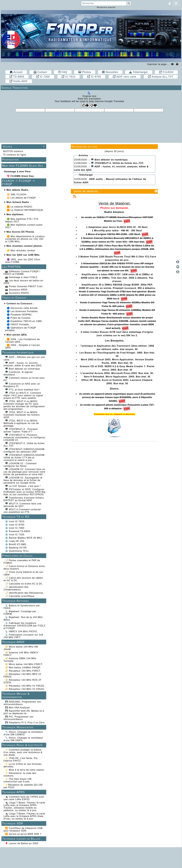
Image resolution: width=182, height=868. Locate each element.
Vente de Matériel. (87, 191)
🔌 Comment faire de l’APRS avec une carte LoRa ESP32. (24, 798)
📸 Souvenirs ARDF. (17, 290)
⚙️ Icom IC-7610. (15, 521)
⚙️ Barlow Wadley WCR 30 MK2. (24, 538)
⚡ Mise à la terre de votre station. (25, 770)
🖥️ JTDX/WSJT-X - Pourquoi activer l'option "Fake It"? (21, 430)
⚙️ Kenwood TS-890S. (18, 531)
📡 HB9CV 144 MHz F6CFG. (21, 631)
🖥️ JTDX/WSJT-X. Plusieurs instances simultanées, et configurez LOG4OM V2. (24, 437)
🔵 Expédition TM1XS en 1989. (25, 321)
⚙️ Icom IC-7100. (15, 535)
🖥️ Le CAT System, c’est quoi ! (23, 486)
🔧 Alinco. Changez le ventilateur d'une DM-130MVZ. (23, 733)
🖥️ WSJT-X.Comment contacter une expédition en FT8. (22, 511)
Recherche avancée (106, 7)
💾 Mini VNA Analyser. (18, 708)
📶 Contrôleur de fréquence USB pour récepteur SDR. (23, 829)
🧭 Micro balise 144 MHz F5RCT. (24, 664)
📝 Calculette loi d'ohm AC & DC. (24, 584)
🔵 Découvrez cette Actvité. (23, 308)
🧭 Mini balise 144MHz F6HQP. (23, 668)
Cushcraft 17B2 (116, 292)
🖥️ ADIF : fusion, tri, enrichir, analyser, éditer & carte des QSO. (23, 364)
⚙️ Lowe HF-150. (15, 541)
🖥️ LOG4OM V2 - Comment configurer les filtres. (20, 465)
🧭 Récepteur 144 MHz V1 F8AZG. (25, 686)
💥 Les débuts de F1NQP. (22, 198)
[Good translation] (85, 105)
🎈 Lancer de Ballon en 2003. (22, 843)
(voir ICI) (121, 242)
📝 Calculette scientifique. (20, 596)
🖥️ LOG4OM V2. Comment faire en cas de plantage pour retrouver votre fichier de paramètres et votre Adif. (24, 472)
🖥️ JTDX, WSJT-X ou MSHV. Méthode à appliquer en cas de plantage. (21, 423)
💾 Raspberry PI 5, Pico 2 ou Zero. (25, 723)
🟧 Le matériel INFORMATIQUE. (25, 210)
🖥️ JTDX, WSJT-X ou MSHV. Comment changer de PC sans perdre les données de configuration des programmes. (24, 405)
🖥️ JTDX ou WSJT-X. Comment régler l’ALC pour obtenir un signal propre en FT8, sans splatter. (23, 395)
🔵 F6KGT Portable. (18, 324)
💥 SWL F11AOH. (17, 194)
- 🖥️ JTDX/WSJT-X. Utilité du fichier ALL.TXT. (117, 163)
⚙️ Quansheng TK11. (17, 551)
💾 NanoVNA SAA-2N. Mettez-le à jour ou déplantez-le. (24, 712)
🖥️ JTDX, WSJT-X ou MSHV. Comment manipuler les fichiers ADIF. (22, 415)
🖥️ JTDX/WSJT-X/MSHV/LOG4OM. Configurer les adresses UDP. (24, 450)
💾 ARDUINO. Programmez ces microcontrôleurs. (22, 703)
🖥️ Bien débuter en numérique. (23, 369)
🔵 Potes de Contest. (19, 318)
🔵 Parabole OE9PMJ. (20, 315)
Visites (24, 147)
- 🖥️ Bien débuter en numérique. (109, 160)
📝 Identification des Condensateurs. (16, 588)
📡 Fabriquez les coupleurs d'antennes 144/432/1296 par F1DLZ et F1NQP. (24, 626)
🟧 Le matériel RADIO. (20, 207)
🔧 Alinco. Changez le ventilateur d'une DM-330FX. (23, 739)
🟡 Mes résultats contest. (21, 250)
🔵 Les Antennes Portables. (23, 311)
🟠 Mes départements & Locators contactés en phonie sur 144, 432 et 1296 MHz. (25, 239)
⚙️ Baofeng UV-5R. (16, 548)
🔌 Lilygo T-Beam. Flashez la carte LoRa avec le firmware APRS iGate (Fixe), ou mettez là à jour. (24, 816)
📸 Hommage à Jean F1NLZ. (22, 277)
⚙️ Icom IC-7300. (15, 528)
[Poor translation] (94, 105)
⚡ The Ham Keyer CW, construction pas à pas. (18, 780)
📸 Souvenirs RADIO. (17, 293)
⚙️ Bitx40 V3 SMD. (16, 544)
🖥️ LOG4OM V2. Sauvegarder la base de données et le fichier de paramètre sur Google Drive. (23, 480)
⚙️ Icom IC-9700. (15, 525)
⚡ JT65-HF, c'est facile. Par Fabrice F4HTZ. (21, 759)
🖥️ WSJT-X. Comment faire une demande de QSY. (22, 505)
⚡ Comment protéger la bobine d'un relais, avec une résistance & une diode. (23, 752)
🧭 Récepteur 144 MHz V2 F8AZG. (25, 689)
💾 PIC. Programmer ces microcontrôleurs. (18, 718)
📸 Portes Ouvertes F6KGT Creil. (24, 286)
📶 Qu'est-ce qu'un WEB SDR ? (23, 834)
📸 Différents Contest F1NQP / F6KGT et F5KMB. (22, 273)
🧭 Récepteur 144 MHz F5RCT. (23, 671)
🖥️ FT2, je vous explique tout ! (23, 390)
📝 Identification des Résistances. (25, 593)
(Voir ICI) (144, 257)
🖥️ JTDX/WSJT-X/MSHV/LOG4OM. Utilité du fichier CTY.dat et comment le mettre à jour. (24, 458)
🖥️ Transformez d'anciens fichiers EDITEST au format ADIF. (24, 499)
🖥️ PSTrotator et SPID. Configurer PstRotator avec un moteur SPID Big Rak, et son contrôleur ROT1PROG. (24, 492)
